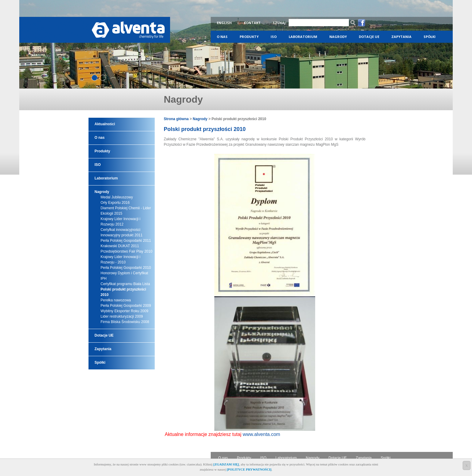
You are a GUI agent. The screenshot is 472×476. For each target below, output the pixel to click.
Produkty (249, 37)
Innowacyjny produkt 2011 (121, 235)
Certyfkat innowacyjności (120, 230)
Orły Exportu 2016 (115, 203)
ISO (274, 37)
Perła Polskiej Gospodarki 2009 (126, 306)
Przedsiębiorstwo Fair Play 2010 (126, 251)
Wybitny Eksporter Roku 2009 (124, 311)
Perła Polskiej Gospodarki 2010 (126, 268)
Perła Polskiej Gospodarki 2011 (126, 241)
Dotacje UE (369, 37)
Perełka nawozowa (116, 300)
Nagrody (338, 37)
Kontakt (252, 23)
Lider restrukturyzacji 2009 (122, 316)
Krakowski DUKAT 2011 (120, 246)
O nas (222, 37)
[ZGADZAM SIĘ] (226, 464)
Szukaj (279, 23)
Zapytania (401, 37)
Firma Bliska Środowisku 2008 (125, 322)
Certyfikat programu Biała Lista (125, 284)
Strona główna (176, 119)
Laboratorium (303, 37)
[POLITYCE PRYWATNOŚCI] (249, 469)
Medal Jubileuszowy (117, 197)
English (224, 23)
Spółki (430, 37)
